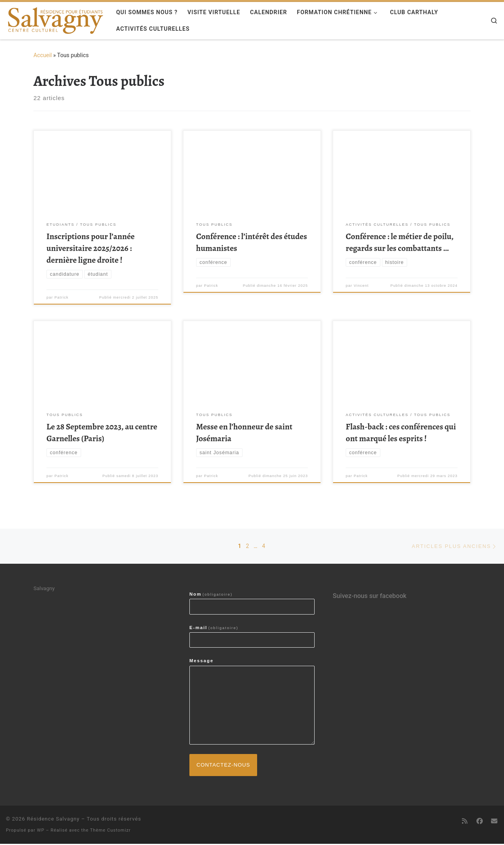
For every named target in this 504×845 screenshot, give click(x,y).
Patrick (61, 298)
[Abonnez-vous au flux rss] (465, 822)
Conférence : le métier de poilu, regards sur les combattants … (400, 242)
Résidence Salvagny (53, 820)
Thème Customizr (110, 831)
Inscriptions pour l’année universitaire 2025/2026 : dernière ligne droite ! (91, 248)
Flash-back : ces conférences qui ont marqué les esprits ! (401, 432)
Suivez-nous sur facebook (370, 597)
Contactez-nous (224, 766)
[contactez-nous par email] (494, 822)
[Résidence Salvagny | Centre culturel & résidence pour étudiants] (55, 19)
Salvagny (44, 589)
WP (41, 831)
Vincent (361, 286)
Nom (211, 595)
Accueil (43, 55)
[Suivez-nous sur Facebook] (479, 822)
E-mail (214, 628)
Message (201, 661)
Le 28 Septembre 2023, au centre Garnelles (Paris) (102, 432)
